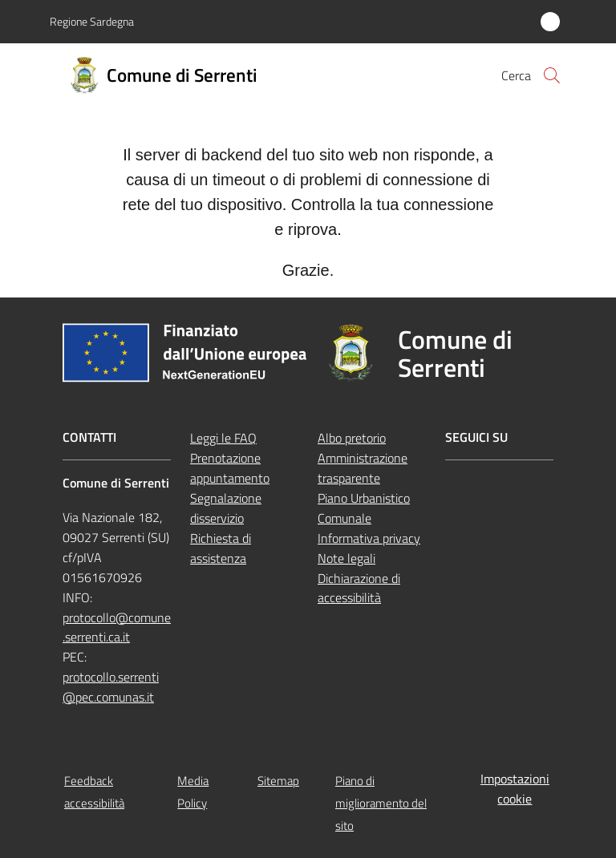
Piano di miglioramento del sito (381, 803)
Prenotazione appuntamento (230, 468)
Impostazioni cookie (515, 789)
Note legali (346, 558)
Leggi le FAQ (223, 438)
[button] (552, 75)
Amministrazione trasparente (363, 468)
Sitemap (278, 781)
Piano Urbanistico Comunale (364, 508)
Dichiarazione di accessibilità (359, 588)
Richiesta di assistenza (221, 548)
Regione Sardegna (92, 21)
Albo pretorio (352, 438)
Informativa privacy (369, 538)
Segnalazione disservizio (226, 508)
